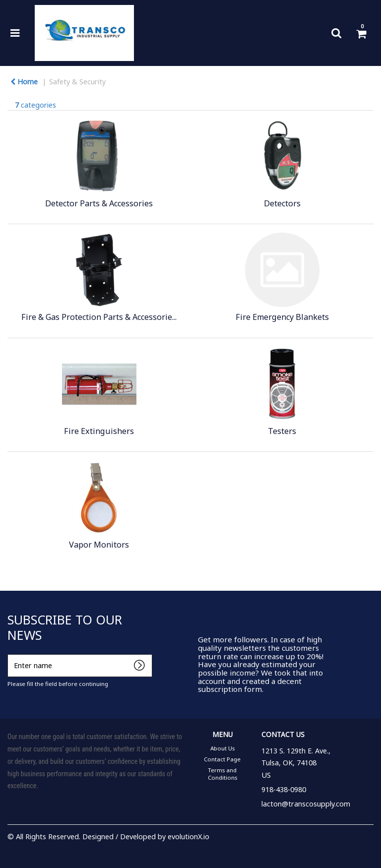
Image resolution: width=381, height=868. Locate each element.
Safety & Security (77, 82)
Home (24, 82)
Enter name (10, 654)
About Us (222, 748)
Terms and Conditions (222, 774)
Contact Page (222, 759)
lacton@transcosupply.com (306, 804)
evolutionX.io (189, 837)
